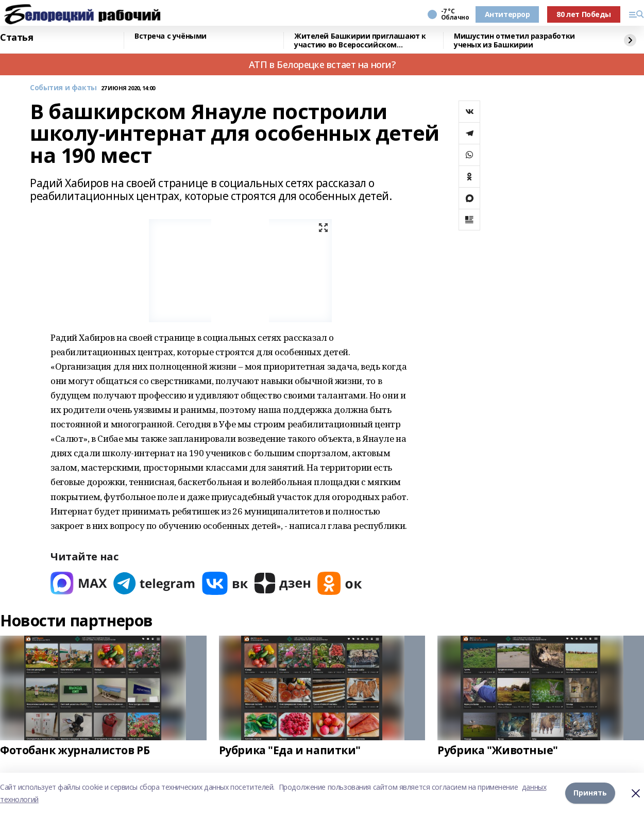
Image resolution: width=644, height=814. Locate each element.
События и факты (63, 88)
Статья (16, 38)
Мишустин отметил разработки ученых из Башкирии (514, 40)
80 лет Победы (584, 14)
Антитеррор (507, 14)
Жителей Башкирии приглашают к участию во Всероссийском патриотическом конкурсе (360, 40)
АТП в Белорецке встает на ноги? (322, 64)
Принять (590, 793)
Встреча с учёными (171, 36)
